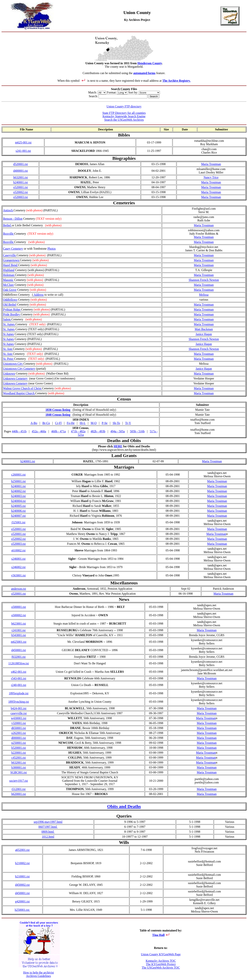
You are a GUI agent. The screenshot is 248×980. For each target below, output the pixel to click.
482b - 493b (98, 431)
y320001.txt (19, 723)
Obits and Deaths (124, 806)
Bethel (7, 225)
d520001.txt (21, 164)
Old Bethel (10, 305)
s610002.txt (19, 550)
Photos (52, 249)
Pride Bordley (12, 314)
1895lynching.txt (19, 702)
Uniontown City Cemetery (19, 369)
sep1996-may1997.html (48, 822)
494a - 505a (118, 431)
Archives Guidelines (38, 976)
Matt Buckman (204, 329)
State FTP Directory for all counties (124, 113)
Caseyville (10, 255)
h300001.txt (19, 767)
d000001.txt (19, 738)
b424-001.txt (19, 708)
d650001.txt (19, 728)
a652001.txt (22, 850)
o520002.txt (21, 192)
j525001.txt (18, 522)
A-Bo (34, 423)
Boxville (9, 234)
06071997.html (48, 827)
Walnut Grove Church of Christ (23, 388)
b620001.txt (19, 794)
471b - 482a (78, 431)
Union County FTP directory (124, 106)
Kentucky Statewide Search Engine (124, 116)
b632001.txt (19, 762)
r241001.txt (19, 630)
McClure (8, 285)
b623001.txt (19, 624)
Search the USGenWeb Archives (124, 120)
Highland (9, 270)
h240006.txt (19, 511)
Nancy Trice (211, 177)
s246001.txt (19, 559)
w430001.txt (19, 718)
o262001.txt (19, 733)
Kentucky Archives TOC (161, 961)
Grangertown (11, 260)
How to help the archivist (39, 973)
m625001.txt (19, 642)
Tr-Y (128, 423)
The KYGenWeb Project (161, 964)
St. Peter (9, 359)
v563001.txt (19, 575)
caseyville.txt (19, 713)
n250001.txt (19, 743)
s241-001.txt (23, 151)
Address (38, 295)
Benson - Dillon (13, 219)
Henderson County (150, 63)
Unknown (9, 374)
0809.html (48, 832)
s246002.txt (19, 567)
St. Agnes (9, 324)
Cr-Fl (58, 423)
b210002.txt (22, 863)
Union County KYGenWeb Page (161, 954)
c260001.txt (18, 475)
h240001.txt (21, 182)
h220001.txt (19, 753)
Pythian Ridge (12, 309)
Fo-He (71, 423)
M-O (94, 423)
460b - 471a (58, 431)
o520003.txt (21, 197)
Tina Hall (158, 935)
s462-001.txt (19, 672)
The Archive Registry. (177, 81)
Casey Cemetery (13, 249)
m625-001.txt (23, 142)
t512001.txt (19, 789)
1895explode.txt (19, 693)
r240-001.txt (19, 685)
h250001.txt (19, 481)
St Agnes (8, 334)
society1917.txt (19, 781)
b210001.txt (22, 876)
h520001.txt (19, 748)
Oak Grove (10, 290)
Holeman (9, 275)
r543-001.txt (19, 678)
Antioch (8, 210)
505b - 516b (137, 431)
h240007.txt (19, 516)
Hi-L (83, 423)
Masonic (8, 280)
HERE (118, 446)
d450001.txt (19, 650)
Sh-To (116, 423)
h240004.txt (19, 501)
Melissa (204, 295)
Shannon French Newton (204, 280)
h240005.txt (19, 506)
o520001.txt (21, 187)
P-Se (105, 423)
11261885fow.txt (19, 663)
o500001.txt (19, 607)
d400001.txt (21, 171)
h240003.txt (19, 496)
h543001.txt (19, 635)
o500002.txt (19, 615)
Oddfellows (10, 300)
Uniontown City (13, 364)
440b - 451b (19, 431)
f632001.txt (19, 657)
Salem (7, 319)
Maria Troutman (211, 164)
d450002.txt (22, 885)
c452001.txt (19, 758)
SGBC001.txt (19, 772)
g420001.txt (22, 901)
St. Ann (8, 349)
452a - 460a (39, 431)
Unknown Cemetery (15, 378)
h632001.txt (21, 177)
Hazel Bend (11, 265)
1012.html (48, 837)
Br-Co (46, 423)
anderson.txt (19, 589)
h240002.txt (19, 491)
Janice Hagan (204, 334)
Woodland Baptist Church (19, 393)
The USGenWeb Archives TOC (161, 968)
